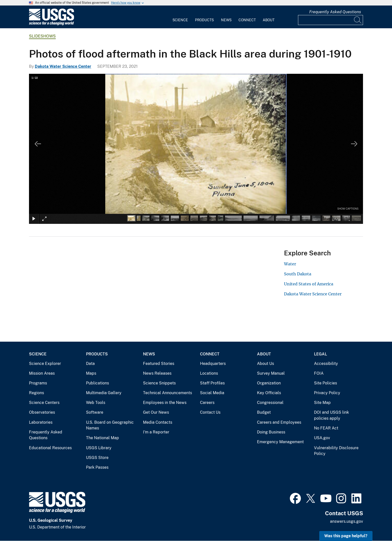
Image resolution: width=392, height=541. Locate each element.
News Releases (157, 373)
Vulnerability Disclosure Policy (336, 451)
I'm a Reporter (156, 432)
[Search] (358, 20)
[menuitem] (180, 17)
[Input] (330, 20)
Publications (97, 383)
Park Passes (97, 467)
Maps (91, 373)
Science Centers (44, 403)
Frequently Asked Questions (335, 12)
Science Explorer (45, 364)
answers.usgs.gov (346, 521)
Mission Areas (42, 373)
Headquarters (213, 364)
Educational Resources (50, 448)
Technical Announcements (167, 393)
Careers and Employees (279, 422)
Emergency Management (280, 442)
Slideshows (42, 36)
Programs (38, 383)
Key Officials (269, 393)
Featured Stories (159, 364)
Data (90, 364)
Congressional (270, 403)
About (269, 20)
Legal (320, 354)
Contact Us (210, 412)
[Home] (51, 24)
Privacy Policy (327, 393)
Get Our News (156, 412)
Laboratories (41, 422)
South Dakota (298, 274)
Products (204, 20)
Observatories (42, 412)
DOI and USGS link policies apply (331, 415)
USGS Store (97, 458)
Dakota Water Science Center (63, 66)
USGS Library (99, 448)
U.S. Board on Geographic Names (110, 425)
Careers (207, 403)
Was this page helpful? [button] (346, 536)
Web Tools (96, 403)
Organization (269, 383)
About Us (265, 364)
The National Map (102, 438)
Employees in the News (165, 403)
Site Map (322, 403)
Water (290, 264)
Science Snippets (159, 383)
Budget (264, 412)
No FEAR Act (326, 428)
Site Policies (325, 383)
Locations (209, 373)
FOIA (319, 373)
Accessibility (326, 364)
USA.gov (322, 438)
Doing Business (271, 432)
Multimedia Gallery (104, 393)
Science (180, 20)
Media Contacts (158, 422)
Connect (247, 20)
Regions (36, 393)
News (226, 20)
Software (95, 412)
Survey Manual (271, 373)
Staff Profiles (212, 383)
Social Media (212, 393)
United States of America (309, 284)
